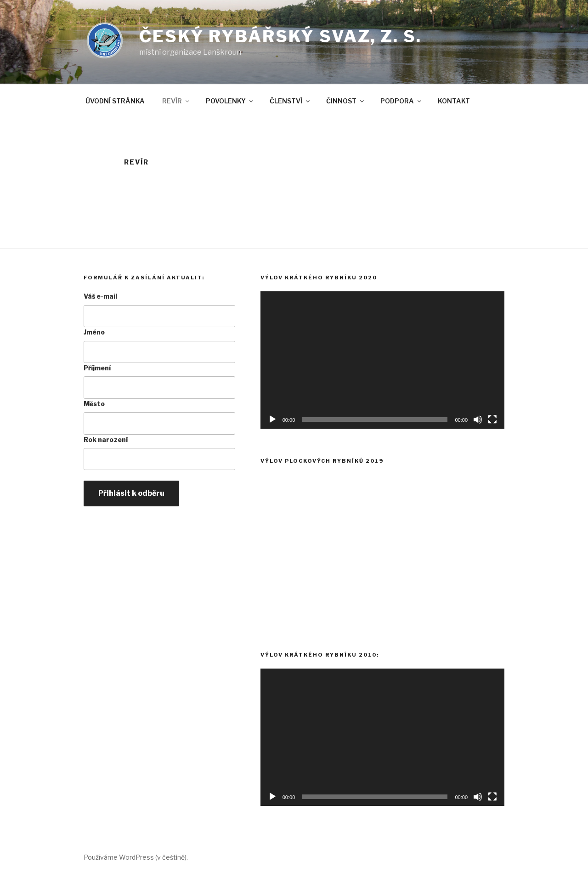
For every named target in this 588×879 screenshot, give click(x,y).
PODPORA (401, 101)
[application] (382, 360)
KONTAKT (454, 101)
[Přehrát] (272, 420)
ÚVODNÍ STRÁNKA (115, 101)
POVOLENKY (230, 101)
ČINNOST (346, 101)
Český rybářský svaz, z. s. (280, 36)
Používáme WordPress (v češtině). (136, 857)
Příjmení (97, 368)
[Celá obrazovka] (492, 420)
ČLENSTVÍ (290, 101)
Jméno (94, 332)
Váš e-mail (100, 296)
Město (94, 404)
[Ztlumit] (478, 420)
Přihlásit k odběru (131, 493)
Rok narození (106, 439)
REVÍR (176, 101)
